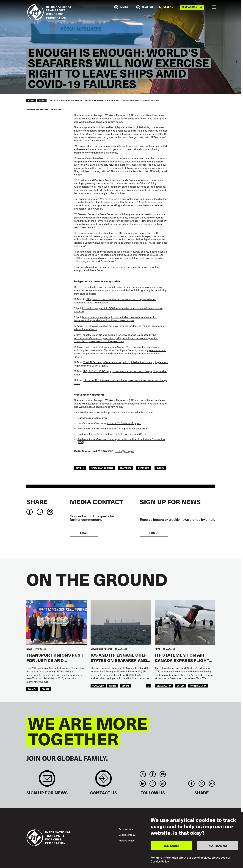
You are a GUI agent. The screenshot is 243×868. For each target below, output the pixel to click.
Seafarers (144, 468)
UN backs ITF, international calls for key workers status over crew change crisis (120, 382)
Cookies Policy (127, 835)
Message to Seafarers (95, 418)
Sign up (154, 533)
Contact (104, 780)
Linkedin (143, 784)
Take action (189, 7)
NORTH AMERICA (198, 686)
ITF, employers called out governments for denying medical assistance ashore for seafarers (119, 327)
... (148, 686)
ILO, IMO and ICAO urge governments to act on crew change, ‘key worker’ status (120, 373)
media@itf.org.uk (124, 451)
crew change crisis (102, 468)
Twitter (143, 774)
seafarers (126, 468)
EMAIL (84, 533)
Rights (113, 686)
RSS (163, 784)
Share (37, 502)
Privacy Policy (127, 840)
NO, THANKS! (218, 846)
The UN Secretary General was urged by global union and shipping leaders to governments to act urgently (121, 364)
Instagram (153, 784)
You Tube (163, 774)
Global (160, 468)
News (42, 101)
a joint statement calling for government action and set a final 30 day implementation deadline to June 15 (120, 353)
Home (31, 101)
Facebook (153, 774)
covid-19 (80, 468)
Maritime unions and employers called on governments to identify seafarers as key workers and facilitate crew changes (115, 319)
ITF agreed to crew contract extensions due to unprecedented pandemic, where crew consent (115, 301)
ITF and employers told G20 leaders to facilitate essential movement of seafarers (118, 310)
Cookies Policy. (160, 861)
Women (32, 689)
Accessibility (126, 829)
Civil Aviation (164, 686)
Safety (181, 686)
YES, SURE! (171, 846)
